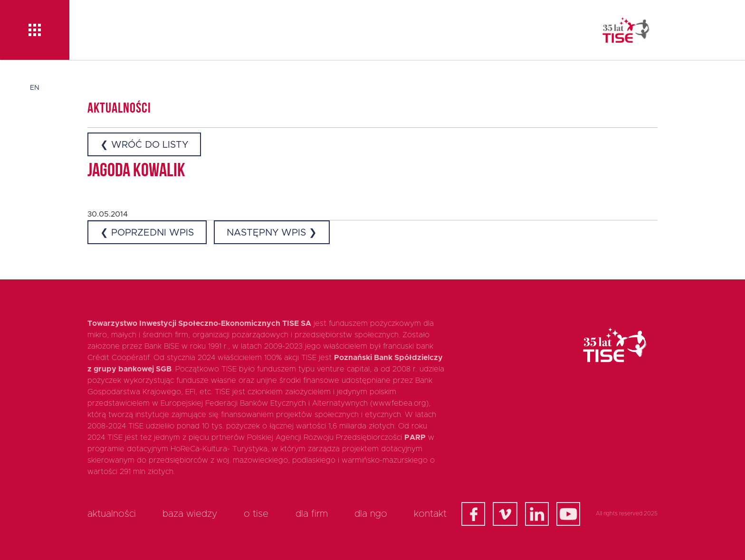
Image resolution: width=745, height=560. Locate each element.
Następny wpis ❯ (272, 233)
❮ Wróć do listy (144, 145)
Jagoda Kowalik (136, 171)
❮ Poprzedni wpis (147, 233)
